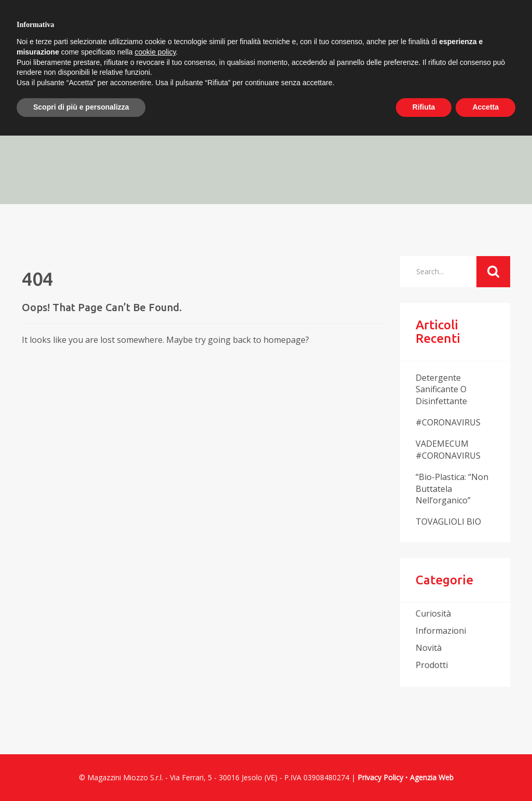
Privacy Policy (380, 777)
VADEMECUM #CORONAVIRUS (448, 450)
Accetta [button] (486, 107)
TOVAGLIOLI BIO (448, 522)
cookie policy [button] (155, 52)
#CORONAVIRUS (448, 422)
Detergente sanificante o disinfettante (441, 390)
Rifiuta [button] (424, 107)
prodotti (432, 665)
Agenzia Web (432, 777)
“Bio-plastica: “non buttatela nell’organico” (452, 489)
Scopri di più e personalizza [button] (81, 107)
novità (429, 648)
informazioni (441, 631)
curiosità (433, 613)
